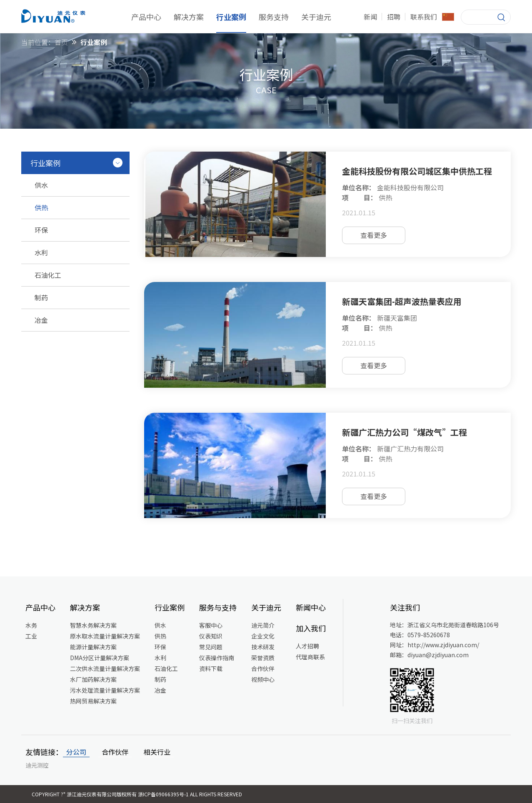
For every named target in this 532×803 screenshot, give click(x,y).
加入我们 (311, 628)
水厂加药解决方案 (93, 679)
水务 (31, 625)
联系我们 (424, 17)
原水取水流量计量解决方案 (105, 636)
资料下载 (211, 668)
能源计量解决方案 (93, 647)
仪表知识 (211, 636)
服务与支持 (218, 607)
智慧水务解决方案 (93, 625)
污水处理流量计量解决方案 (105, 690)
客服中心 (211, 625)
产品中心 (146, 17)
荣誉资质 (263, 658)
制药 (160, 679)
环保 (160, 647)
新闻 (370, 17)
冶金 (160, 690)
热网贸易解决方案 (93, 701)
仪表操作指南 (217, 658)
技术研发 (263, 647)
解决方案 (189, 17)
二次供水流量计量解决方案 (105, 668)
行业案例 (231, 17)
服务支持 (274, 17)
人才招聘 (307, 646)
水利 (160, 658)
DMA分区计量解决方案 (100, 658)
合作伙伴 (263, 668)
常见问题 (211, 647)
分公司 (76, 752)
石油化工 (166, 668)
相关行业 (157, 752)
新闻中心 (311, 607)
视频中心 (263, 679)
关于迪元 (316, 17)
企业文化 (263, 636)
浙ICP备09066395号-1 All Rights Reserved (190, 794)
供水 (160, 625)
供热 (160, 636)
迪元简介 (263, 625)
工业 (31, 636)
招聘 (394, 17)
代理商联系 (310, 657)
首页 (61, 42)
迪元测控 (37, 765)
